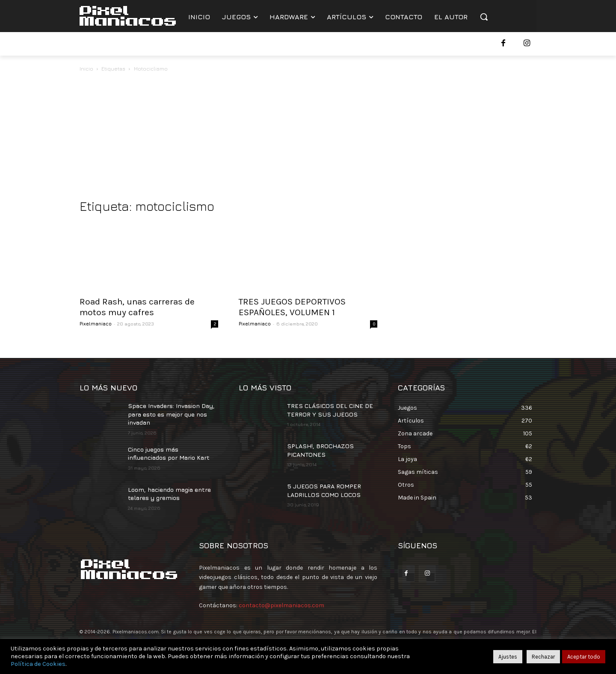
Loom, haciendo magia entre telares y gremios (169, 494)
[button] (484, 17)
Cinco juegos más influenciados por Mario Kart (169, 454)
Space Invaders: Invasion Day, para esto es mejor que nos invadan (171, 414)
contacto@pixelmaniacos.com (281, 605)
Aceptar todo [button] (584, 657)
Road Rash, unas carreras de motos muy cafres (137, 307)
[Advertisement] (308, 138)
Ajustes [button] (508, 657)
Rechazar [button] (543, 657)
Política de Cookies (38, 664)
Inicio (86, 69)
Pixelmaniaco (96, 324)
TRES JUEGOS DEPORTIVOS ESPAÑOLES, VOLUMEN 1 (292, 307)
